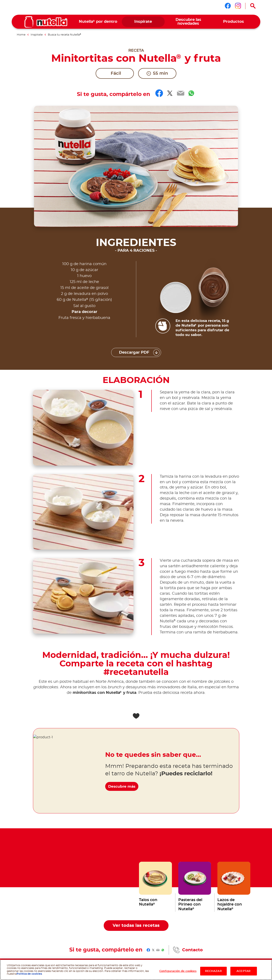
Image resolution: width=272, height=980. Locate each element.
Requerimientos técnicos (48, 921)
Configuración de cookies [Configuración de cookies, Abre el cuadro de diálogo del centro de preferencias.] (178, 971)
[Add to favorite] (136, 595)
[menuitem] (98, 22)
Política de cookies (29, 974)
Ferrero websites (27, 853)
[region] (136, 970)
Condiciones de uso (22, 921)
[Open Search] (253, 6)
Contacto (192, 829)
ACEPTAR (244, 971)
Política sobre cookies (84, 918)
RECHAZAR (213, 971)
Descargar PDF (134, 231)
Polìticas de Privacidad (76, 921)
